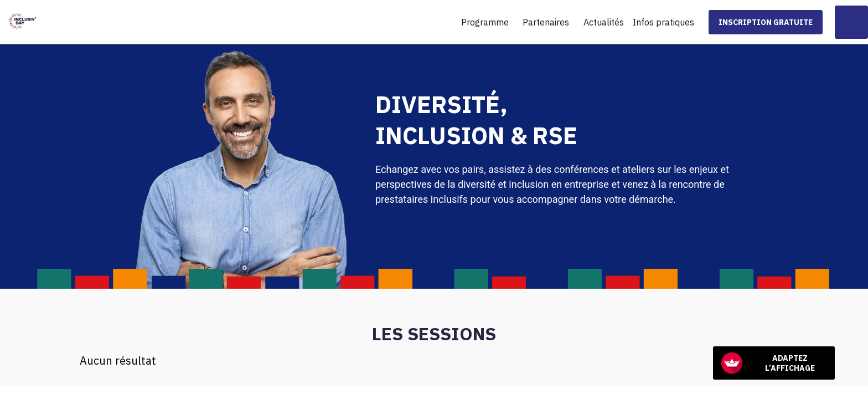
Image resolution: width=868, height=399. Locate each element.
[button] (766, 22)
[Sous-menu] (513, 23)
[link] (488, 22)
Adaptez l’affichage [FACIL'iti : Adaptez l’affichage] (768, 363)
